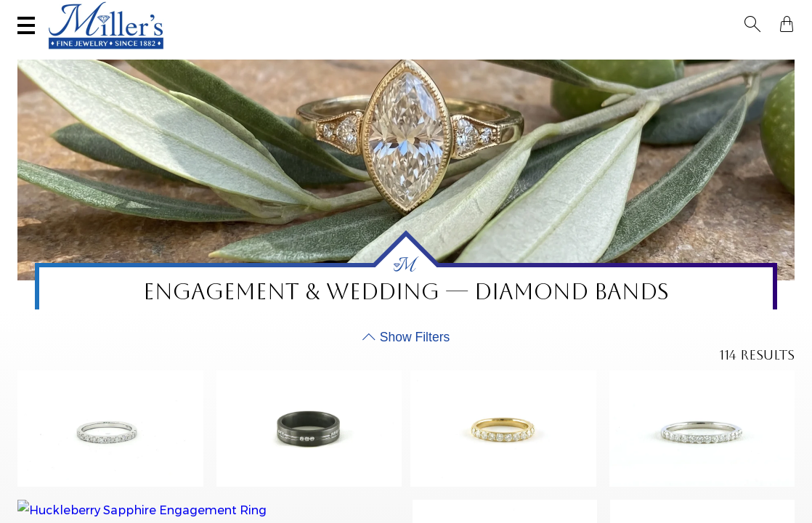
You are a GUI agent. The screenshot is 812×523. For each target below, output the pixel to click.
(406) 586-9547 (85, 12)
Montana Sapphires (305, 55)
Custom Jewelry (739, 55)
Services (454, 12)
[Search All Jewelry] (649, 14)
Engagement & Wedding (437, 55)
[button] (757, 13)
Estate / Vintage (558, 55)
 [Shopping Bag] (782, 13)
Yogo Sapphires (196, 55)
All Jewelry (648, 55)
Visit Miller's (205, 12)
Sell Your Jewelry (337, 12)
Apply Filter (742, 485)
